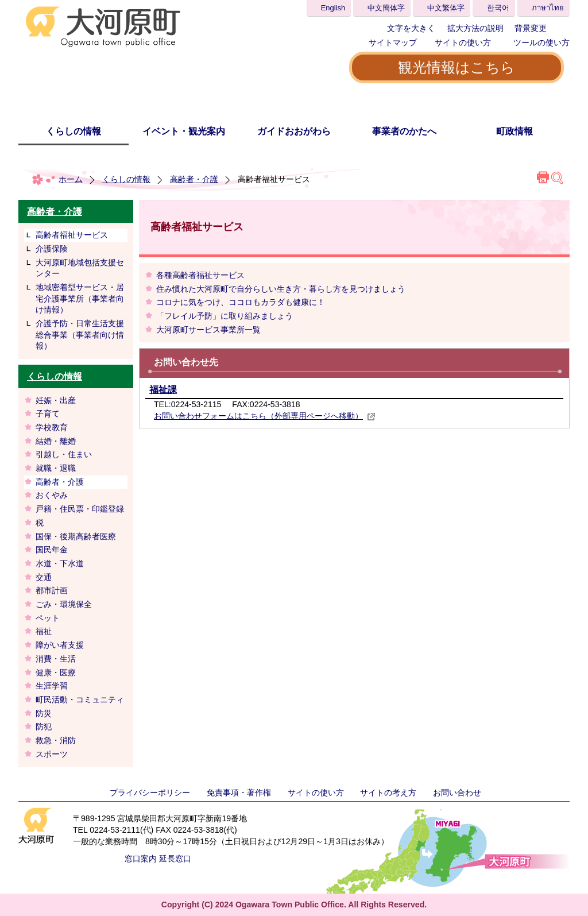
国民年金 (52, 550)
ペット (48, 618)
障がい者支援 (60, 645)
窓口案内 (141, 859)
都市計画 (52, 590)
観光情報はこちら (457, 67)
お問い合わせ (457, 793)
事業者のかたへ (404, 131)
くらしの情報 (73, 131)
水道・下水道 (60, 563)
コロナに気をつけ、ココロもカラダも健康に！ (241, 302)
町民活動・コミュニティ (80, 699)
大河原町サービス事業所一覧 (208, 330)
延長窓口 (175, 859)
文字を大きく (411, 28)
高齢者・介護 (194, 179)
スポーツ (52, 754)
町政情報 (514, 131)
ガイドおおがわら (294, 131)
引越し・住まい (64, 454)
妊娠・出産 (56, 400)
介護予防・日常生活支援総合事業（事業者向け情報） (80, 335)
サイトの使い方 (463, 42)
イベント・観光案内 (184, 131)
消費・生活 (56, 659)
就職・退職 (56, 468)
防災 (44, 713)
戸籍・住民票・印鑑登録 (80, 509)
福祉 (44, 631)
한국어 (498, 8)
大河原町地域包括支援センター (80, 268)
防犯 (44, 726)
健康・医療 (56, 672)
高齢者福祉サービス (72, 235)
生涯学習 (52, 686)
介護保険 (52, 249)
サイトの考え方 (388, 793)
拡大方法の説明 (475, 28)
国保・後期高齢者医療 (76, 536)
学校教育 (52, 427)
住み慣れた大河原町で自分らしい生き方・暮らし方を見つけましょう (281, 289)
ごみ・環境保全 (64, 604)
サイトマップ (393, 42)
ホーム (71, 179)
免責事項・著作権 (239, 793)
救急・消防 (56, 740)
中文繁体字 (446, 8)
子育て (48, 413)
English (333, 8)
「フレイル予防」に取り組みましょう (225, 316)
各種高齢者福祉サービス (200, 275)
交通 (44, 577)
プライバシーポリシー (150, 793)
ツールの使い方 (541, 42)
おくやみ (52, 495)
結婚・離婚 (56, 441)
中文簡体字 (386, 8)
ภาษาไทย (548, 8)
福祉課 (163, 390)
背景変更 (531, 28)
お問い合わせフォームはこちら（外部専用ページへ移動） (265, 416)
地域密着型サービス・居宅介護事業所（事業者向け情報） (80, 298)
